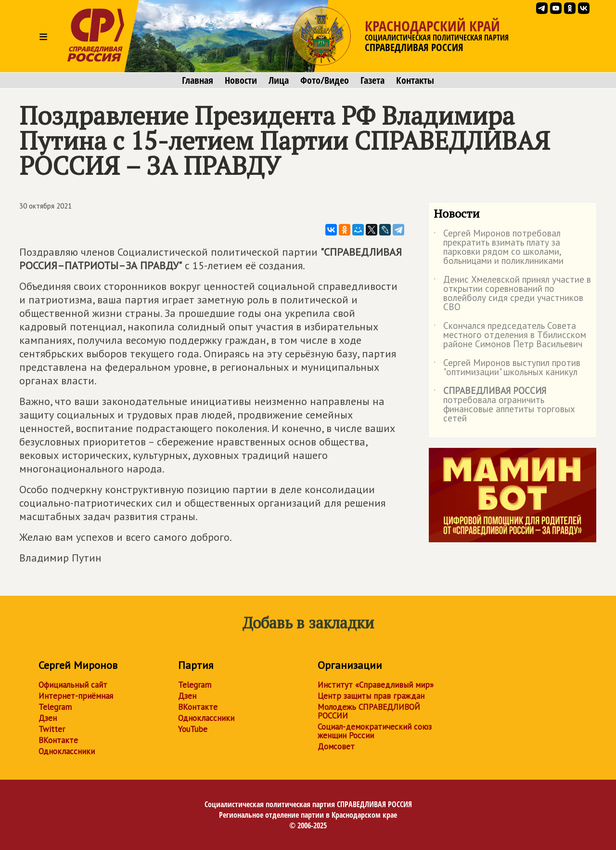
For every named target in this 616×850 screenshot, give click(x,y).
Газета (372, 80)
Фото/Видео (325, 80)
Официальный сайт (73, 685)
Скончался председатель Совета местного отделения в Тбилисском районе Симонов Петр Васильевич (510, 335)
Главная (198, 80)
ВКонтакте (58, 740)
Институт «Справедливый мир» (376, 685)
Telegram (55, 707)
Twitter (52, 729)
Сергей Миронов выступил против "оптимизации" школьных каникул (507, 368)
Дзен (48, 718)
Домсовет (336, 746)
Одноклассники (67, 751)
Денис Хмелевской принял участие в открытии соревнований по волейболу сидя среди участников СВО (512, 294)
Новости (241, 80)
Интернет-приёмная (76, 696)
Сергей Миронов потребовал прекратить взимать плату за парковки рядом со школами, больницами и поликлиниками (499, 248)
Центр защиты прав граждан (371, 696)
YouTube (193, 729)
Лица (279, 80)
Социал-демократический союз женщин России (375, 731)
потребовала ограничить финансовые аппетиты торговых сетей (504, 405)
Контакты (415, 80)
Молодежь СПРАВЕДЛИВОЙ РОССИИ (369, 711)
